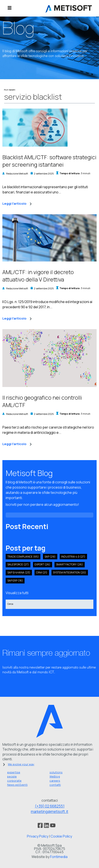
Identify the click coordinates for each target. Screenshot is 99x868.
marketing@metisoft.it (49, 812)
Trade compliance (23, 557)
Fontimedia (59, 857)
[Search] (49, 604)
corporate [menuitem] (14, 781)
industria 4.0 (73, 557)
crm (42, 572)
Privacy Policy (38, 836)
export (42, 564)
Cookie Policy (61, 836)
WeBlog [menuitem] (55, 776)
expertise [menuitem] (14, 772)
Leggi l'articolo (17, 204)
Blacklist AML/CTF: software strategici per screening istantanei (49, 161)
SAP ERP (15, 581)
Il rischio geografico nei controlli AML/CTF (42, 401)
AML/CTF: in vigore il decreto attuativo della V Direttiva (38, 276)
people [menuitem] (12, 776)
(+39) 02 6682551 (50, 806)
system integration (70, 572)
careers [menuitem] (55, 781)
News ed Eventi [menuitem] (17, 785)
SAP (50, 557)
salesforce (18, 564)
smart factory (69, 564)
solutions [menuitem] (56, 772)
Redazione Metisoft (17, 173)
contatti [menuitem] (55, 785)
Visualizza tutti (17, 593)
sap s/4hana (19, 572)
